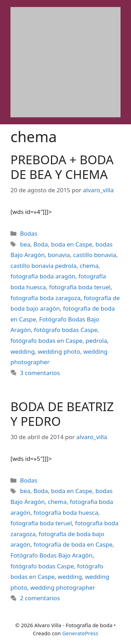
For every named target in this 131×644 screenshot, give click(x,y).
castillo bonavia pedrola (43, 266)
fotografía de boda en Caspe (73, 544)
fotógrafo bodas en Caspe (46, 341)
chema (89, 266)
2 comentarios (40, 598)
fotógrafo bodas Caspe (66, 330)
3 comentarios (40, 373)
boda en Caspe (72, 244)
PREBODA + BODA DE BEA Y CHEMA (62, 167)
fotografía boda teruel (80, 287)
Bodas (28, 233)
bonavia (59, 255)
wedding (23, 351)
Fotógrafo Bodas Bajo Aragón (52, 555)
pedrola (96, 341)
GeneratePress (80, 633)
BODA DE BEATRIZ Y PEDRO (62, 414)
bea (25, 244)
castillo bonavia (94, 255)
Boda (41, 244)
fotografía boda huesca (66, 513)
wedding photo (59, 351)
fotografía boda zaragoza (45, 298)
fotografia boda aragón (43, 276)
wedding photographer (63, 587)
